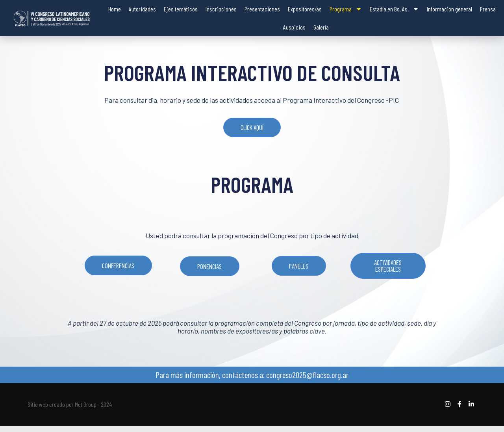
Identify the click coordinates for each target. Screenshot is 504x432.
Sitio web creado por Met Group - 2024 (70, 411)
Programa (346, 9)
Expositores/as (305, 9)
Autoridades (142, 9)
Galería (321, 27)
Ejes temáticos (181, 9)
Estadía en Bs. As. (394, 9)
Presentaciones (262, 9)
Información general (449, 9)
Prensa (488, 9)
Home (115, 9)
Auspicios (294, 27)
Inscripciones (221, 9)
